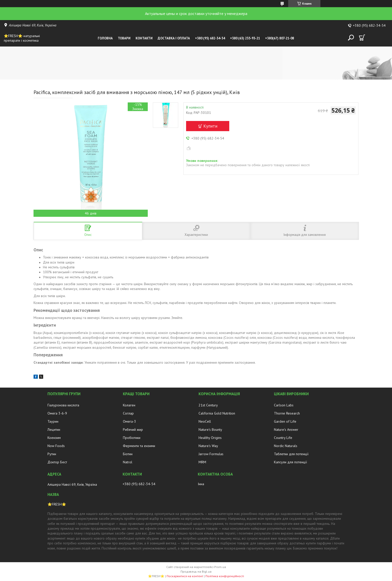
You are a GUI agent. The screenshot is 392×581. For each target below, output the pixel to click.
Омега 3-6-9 (57, 413)
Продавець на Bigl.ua (196, 571)
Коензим (54, 438)
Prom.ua (220, 567)
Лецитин (54, 430)
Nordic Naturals (286, 446)
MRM (202, 462)
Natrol (128, 462)
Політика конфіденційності (225, 576)
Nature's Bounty (210, 430)
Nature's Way (208, 446)
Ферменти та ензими (139, 446)
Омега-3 (129, 421)
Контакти (144, 38)
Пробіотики (132, 438)
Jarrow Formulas (211, 454)
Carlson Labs (284, 405)
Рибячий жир (133, 430)
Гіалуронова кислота (63, 405)
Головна (105, 38)
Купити (210, 126)
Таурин (53, 421)
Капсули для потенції (290, 462)
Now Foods (56, 446)
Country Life (283, 438)
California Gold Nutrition (217, 413)
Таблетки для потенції (291, 454)
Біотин (128, 454)
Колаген (129, 405)
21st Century (208, 405)
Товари (124, 38)
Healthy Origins (210, 438)
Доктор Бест (57, 462)
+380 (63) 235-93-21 (245, 38)
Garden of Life (285, 421)
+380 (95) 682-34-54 (210, 38)
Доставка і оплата (174, 38)
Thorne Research (287, 413)
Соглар (128, 413)
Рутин (52, 454)
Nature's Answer (286, 430)
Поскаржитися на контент (185, 576)
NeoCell (205, 421)
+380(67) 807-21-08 (280, 38)
